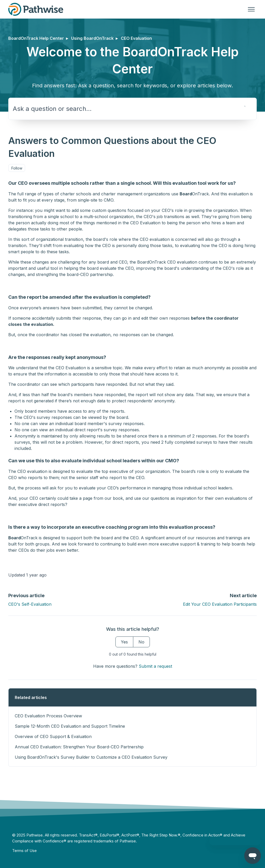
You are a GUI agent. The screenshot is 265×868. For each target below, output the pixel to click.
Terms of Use (24, 851)
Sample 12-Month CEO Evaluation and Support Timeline (70, 726)
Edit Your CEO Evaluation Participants (220, 604)
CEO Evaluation (136, 38)
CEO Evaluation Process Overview (48, 716)
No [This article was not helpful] (141, 642)
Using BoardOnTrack (92, 38)
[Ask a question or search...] (132, 109)
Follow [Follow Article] (17, 168)
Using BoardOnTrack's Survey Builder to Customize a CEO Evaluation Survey (91, 757)
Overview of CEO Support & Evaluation (53, 736)
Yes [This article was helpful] (124, 642)
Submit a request (155, 666)
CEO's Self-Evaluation (30, 604)
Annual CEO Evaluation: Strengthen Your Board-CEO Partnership (79, 747)
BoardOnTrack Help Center (36, 38)
